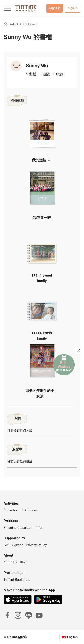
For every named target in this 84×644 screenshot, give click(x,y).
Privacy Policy (36, 545)
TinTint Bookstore (17, 580)
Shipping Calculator (18, 528)
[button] (42, 134)
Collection (11, 510)
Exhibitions (30, 510)
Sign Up (55, 8)
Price (39, 528)
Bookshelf (30, 24)
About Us (10, 562)
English (72, 637)
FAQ (7, 545)
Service (18, 545)
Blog (23, 562)
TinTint (11, 24)
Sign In (73, 8)
